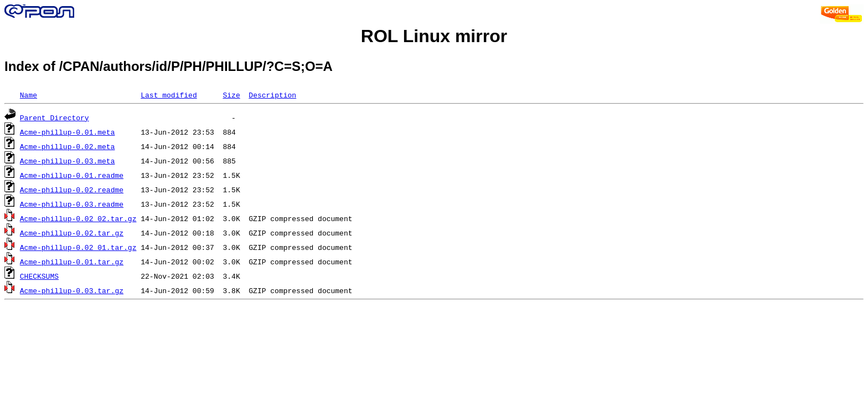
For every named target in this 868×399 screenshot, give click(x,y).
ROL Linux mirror (434, 36)
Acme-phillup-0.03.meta (68, 161)
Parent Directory (55, 117)
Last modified (169, 95)
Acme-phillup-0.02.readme (72, 190)
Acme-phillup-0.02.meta (68, 146)
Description (272, 95)
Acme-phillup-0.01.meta (68, 132)
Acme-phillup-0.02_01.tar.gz (78, 247)
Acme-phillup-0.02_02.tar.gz (78, 218)
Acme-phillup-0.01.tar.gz (72, 262)
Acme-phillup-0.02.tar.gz (72, 233)
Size (231, 95)
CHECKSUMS (39, 276)
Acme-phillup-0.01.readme (72, 175)
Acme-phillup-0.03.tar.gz (72, 290)
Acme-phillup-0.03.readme (72, 204)
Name (29, 95)
